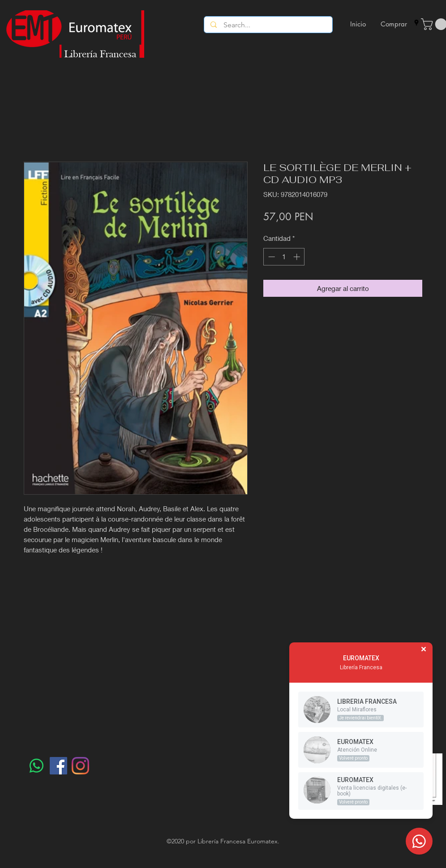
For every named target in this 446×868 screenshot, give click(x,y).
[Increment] (298, 257)
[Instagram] (80, 766)
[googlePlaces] (416, 23)
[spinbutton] (284, 257)
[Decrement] (271, 257)
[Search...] (268, 25)
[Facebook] (58, 766)
